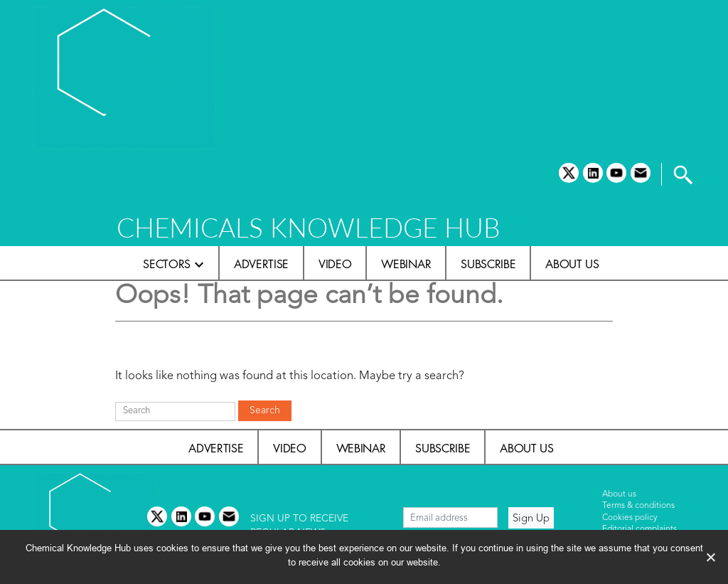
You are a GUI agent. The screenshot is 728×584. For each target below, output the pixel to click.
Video (335, 264)
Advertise (261, 264)
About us (572, 264)
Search (265, 410)
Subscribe (488, 264)
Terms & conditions (638, 506)
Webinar (406, 264)
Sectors (167, 264)
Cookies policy (630, 518)
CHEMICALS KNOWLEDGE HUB (308, 227)
